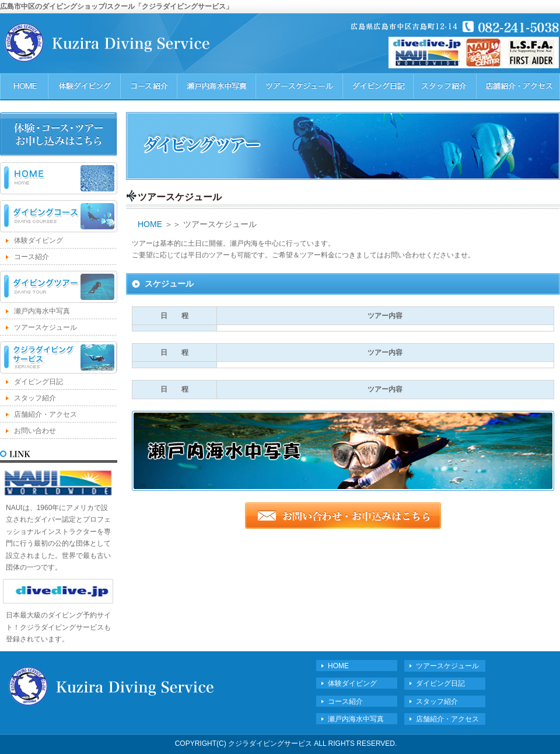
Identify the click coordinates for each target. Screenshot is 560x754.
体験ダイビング (38, 240)
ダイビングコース (59, 216)
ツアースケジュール (45, 327)
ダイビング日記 (38, 382)
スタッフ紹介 (35, 398)
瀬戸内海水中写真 (42, 311)
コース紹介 (32, 257)
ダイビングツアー (59, 287)
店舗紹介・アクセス (45, 414)
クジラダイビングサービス (59, 357)
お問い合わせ (35, 431)
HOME (59, 178)
